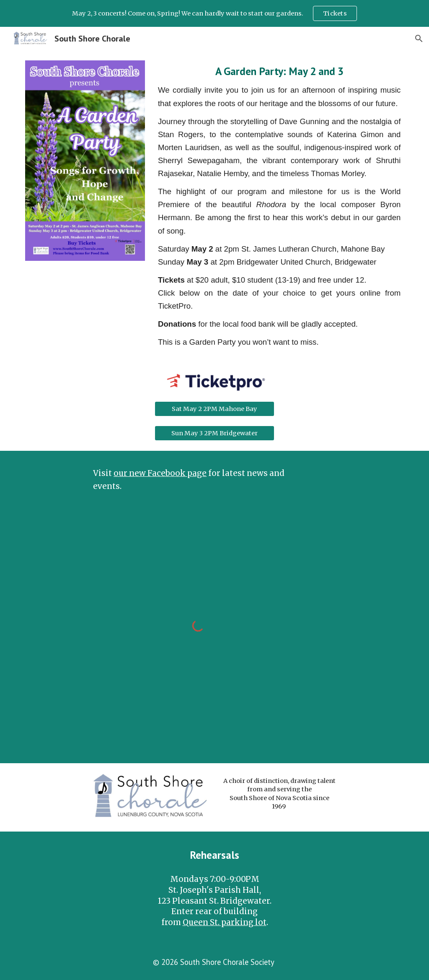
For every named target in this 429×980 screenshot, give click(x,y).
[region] (214, 13)
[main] (279, 206)
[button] (419, 39)
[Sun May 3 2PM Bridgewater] (214, 433)
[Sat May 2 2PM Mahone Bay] (214, 409)
